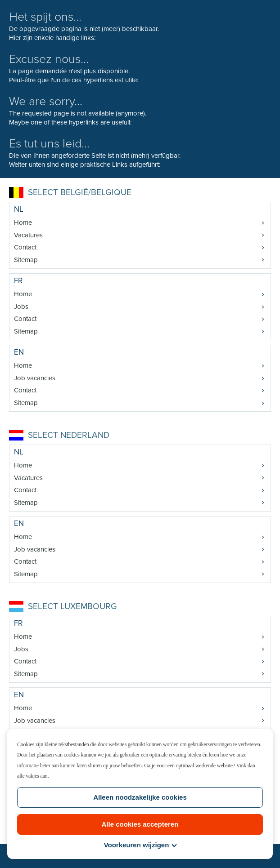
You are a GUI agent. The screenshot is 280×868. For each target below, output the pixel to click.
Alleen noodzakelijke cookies (140, 797)
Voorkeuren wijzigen (140, 845)
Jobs (21, 307)
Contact (25, 247)
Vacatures (28, 235)
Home (23, 223)
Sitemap (26, 260)
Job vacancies (35, 378)
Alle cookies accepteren (140, 824)
